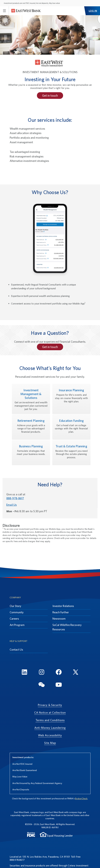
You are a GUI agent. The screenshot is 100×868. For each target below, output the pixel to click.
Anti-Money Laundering (50, 728)
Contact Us (16, 650)
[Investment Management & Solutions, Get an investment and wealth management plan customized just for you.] (31, 399)
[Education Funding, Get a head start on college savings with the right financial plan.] (71, 427)
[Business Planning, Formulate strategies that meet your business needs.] (31, 453)
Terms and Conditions (50, 720)
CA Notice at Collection (50, 713)
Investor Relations (63, 606)
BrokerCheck (81, 799)
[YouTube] (59, 685)
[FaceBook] (59, 673)
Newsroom (59, 619)
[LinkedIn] (24, 673)
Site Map (50, 743)
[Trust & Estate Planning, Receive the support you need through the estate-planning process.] (71, 453)
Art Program (17, 625)
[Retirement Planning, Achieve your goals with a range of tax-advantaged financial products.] (31, 427)
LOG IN (93, 11)
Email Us (12, 505)
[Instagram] (42, 673)
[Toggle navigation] (4, 11)
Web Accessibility (50, 735)
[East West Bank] (26, 11)
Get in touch (50, 96)
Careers (14, 619)
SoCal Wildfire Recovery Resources (67, 627)
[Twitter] (76, 673)
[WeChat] (42, 685)
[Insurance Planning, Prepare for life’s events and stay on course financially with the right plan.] (71, 399)
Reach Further (61, 612)
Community (17, 612)
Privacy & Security (50, 705)
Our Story (16, 606)
